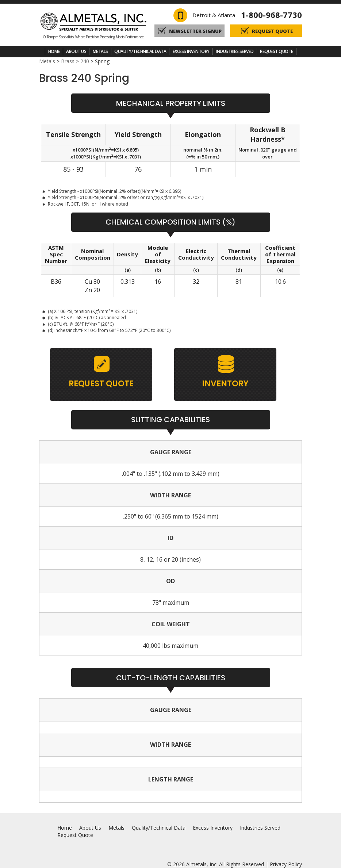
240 (85, 61)
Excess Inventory (191, 51)
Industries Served (235, 51)
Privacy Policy (286, 864)
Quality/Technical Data (140, 51)
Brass (68, 61)
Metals (100, 51)
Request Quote (277, 51)
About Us (76, 51)
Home (54, 51)
